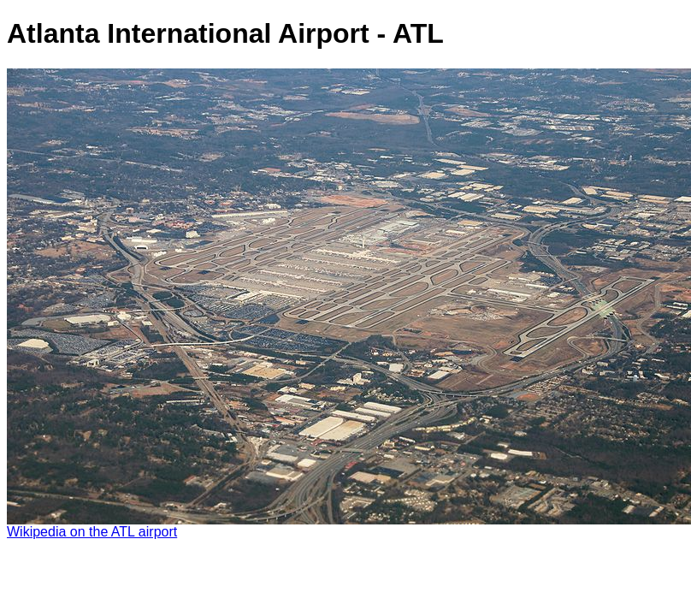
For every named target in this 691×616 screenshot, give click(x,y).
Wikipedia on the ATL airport (92, 532)
